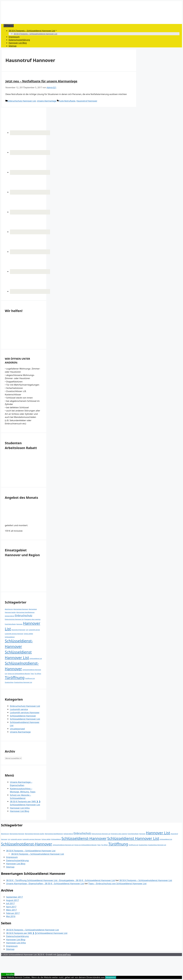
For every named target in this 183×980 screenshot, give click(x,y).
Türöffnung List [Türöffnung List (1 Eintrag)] (30, 678)
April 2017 (11, 907)
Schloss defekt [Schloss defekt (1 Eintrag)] (28, 634)
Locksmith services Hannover (25, 712)
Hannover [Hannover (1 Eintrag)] (19, 624)
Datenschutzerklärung (19, 40)
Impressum (14, 37)
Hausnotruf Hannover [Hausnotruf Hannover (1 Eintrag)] (18, 630)
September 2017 (14, 897)
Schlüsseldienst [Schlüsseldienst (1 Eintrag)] (10, 637)
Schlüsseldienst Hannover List (25, 719)
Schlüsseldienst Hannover (23, 716)
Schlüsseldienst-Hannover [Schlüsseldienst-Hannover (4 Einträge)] (84, 838)
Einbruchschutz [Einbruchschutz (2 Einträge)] (24, 616)
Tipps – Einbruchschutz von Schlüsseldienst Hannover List (117, 883)
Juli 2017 (10, 903)
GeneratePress (64, 955)
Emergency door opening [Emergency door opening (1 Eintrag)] (32, 619)
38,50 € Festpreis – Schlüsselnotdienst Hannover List (35, 34)
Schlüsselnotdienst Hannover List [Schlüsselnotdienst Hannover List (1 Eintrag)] (63, 845)
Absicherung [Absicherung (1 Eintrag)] (9, 609)
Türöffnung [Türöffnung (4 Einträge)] (15, 678)
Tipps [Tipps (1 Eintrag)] (32, 674)
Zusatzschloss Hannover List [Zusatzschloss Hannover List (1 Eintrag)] (23, 682)
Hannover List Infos (20, 808)
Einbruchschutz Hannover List (22, 101)
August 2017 (12, 900)
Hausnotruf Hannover (87, 101)
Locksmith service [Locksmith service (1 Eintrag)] (34, 630)
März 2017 (11, 910)
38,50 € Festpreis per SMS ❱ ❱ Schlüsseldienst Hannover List (37, 933)
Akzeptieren (111, 977)
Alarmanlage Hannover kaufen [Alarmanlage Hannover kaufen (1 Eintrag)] (35, 834)
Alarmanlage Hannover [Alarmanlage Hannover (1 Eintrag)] (21, 609)
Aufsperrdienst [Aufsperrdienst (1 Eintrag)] (10, 616)
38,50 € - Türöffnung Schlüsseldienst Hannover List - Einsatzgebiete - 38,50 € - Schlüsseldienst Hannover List (61, 880)
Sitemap (13, 46)
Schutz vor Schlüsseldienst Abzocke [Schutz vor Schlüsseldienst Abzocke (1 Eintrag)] (19, 674)
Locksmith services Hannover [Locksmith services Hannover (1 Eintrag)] (14, 634)
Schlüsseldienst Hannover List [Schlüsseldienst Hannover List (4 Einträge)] (133, 838)
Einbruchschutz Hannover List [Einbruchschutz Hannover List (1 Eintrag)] (14, 619)
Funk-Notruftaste (67, 101)
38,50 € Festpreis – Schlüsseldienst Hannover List (33, 31)
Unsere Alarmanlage (47, 101)
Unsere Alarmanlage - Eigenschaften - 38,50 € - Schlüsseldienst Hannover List (45, 883)
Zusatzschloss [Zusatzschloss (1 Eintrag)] (9, 682)
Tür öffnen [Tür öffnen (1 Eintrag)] (38, 674)
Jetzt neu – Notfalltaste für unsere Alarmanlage (41, 81)
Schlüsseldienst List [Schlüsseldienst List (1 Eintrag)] (36, 658)
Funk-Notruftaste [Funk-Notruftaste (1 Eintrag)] (10, 624)
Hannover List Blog (18, 43)
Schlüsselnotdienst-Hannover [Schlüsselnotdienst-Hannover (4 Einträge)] (27, 844)
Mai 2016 (11, 916)
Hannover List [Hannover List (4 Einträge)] (158, 833)
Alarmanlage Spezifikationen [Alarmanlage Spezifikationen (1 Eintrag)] (25, 612)
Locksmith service (19, 709)
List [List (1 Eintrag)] (27, 630)
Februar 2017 (13, 913)
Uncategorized (17, 729)
